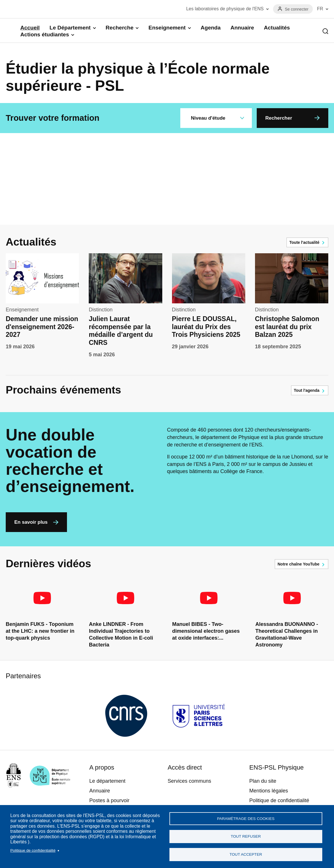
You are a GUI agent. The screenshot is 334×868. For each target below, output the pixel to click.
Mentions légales (269, 791)
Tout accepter (246, 854)
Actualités (277, 28)
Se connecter (297, 9)
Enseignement (167, 28)
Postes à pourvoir (109, 800)
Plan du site (263, 781)
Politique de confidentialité (33, 849)
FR (320, 9)
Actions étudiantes (45, 34)
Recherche (119, 28)
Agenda (211, 28)
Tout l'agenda (307, 390)
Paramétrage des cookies (246, 817)
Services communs (189, 781)
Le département (107, 781)
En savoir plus (31, 522)
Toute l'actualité (304, 242)
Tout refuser (246, 836)
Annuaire (242, 28)
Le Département (70, 28)
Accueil (30, 28)
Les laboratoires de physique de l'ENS (225, 9)
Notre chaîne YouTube (299, 564)
